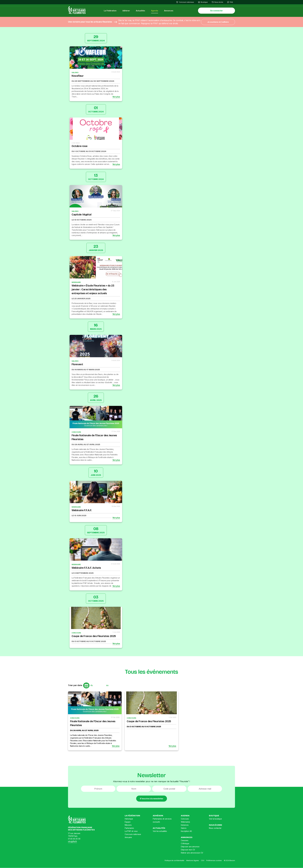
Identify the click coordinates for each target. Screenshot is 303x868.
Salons (184, 828)
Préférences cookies (214, 861)
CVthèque (185, 844)
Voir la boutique (215, 819)
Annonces (169, 11)
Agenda (155, 11)
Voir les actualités (160, 831)
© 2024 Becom (229, 861)
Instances (185, 825)
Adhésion (158, 816)
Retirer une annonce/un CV (192, 853)
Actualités (141, 11)
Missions (128, 825)
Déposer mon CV (188, 850)
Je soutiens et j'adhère (218, 22)
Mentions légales (193, 861)
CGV (203, 861)
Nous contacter (215, 828)
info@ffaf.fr (73, 842)
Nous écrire (219, 2)
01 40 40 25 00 (74, 839)
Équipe (128, 822)
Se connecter (216, 11)
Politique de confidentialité (174, 861)
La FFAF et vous (131, 831)
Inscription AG (186, 831)
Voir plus (116, 97)
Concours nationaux (186, 2)
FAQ (231, 2)
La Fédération (110, 11)
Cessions (185, 841)
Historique (129, 819)
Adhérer (126, 11)
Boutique (204, 2)
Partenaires (129, 828)
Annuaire (128, 837)
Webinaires (185, 822)
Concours (185, 819)
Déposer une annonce (190, 847)
